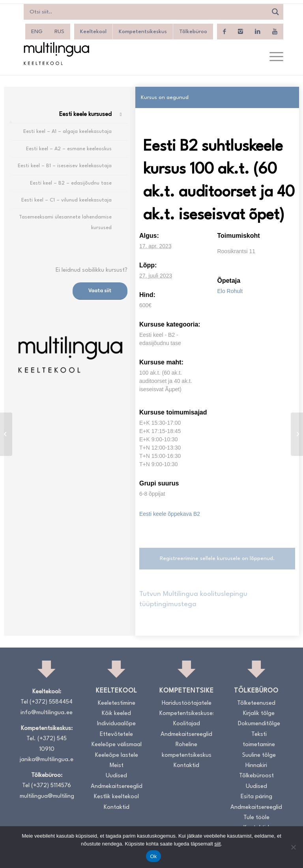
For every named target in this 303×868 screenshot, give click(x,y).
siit (217, 844)
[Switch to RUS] (59, 32)
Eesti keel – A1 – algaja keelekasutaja (67, 132)
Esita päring (256, 797)
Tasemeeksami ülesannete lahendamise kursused (65, 222)
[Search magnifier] (275, 12)
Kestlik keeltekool (116, 797)
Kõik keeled (116, 714)
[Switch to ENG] (37, 32)
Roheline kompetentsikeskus (187, 750)
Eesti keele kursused (85, 115)
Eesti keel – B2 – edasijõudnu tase (71, 183)
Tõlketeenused (256, 703)
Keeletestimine (117, 703)
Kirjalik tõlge (259, 714)
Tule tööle (256, 818)
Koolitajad (187, 724)
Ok (153, 856)
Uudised (116, 776)
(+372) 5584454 (51, 702)
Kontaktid (117, 807)
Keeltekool (93, 32)
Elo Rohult (230, 291)
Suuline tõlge (259, 755)
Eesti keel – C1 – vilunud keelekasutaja (66, 200)
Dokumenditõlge (259, 724)
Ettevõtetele (116, 735)
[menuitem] (272, 57)
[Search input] (148, 12)
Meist (117, 766)
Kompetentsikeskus (143, 32)
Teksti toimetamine (259, 740)
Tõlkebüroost (256, 776)
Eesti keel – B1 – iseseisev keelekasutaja (65, 166)
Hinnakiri (256, 766)
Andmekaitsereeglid (117, 787)
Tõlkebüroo (193, 32)
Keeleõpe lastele (117, 755)
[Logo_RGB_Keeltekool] (56, 53)
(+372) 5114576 (51, 786)
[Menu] (272, 57)
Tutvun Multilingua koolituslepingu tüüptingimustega (193, 599)
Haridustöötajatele (187, 703)
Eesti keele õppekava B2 (170, 514)
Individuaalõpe (116, 724)
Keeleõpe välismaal (117, 745)
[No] (293, 847)
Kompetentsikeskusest (186, 714)
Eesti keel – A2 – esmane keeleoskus (69, 149)
